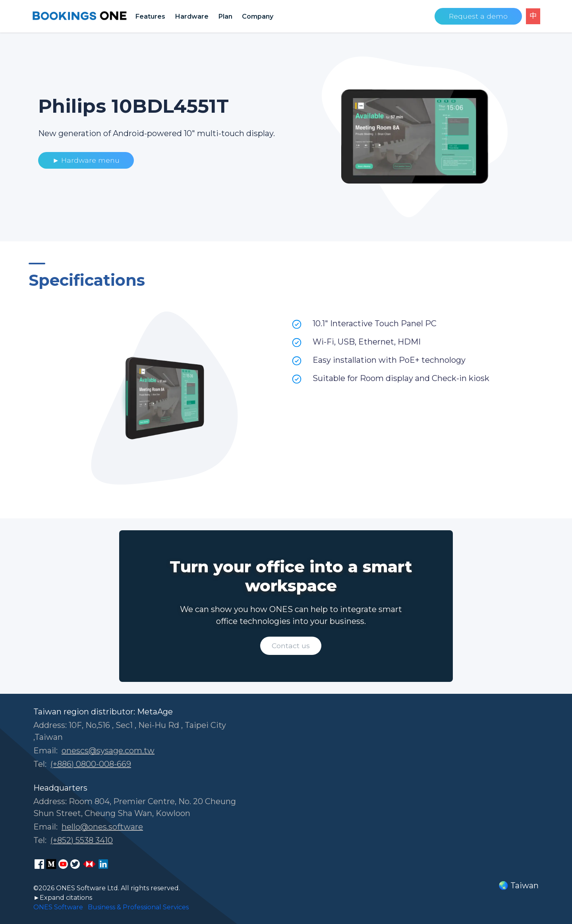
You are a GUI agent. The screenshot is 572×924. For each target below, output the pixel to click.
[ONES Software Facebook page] (39, 864)
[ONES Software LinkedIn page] (103, 864)
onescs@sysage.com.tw (108, 751)
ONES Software (58, 907)
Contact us (291, 646)
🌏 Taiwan (519, 885)
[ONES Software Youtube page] (63, 864)
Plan (225, 16)
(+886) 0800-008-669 (91, 764)
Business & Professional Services (138, 907)
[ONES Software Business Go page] (89, 864)
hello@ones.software (102, 827)
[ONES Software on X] (75, 864)
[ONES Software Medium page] (51, 864)
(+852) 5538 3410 (82, 840)
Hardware (192, 16)
